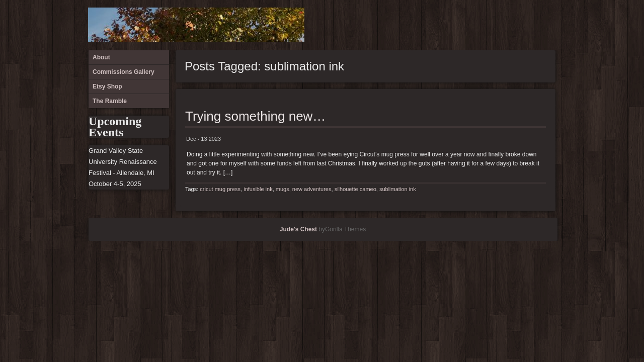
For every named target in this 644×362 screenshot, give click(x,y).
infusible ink (258, 189)
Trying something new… (255, 116)
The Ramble (545, 25)
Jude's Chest (298, 229)
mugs (283, 189)
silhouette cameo (355, 189)
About (495, 25)
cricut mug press (220, 189)
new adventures (312, 189)
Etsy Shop (528, 25)
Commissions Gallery (512, 25)
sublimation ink (398, 189)
